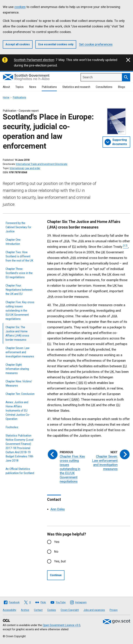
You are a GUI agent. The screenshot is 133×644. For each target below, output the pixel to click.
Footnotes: (12, 427)
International (17, 168)
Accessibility (10, 610)
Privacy (114, 610)
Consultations (104, 87)
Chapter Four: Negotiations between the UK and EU (19, 290)
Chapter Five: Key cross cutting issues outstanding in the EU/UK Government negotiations (20, 311)
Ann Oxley (58, 509)
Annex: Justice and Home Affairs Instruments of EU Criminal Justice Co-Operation (18, 411)
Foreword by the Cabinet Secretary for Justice (18, 227)
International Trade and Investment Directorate (42, 164)
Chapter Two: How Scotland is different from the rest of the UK (19, 256)
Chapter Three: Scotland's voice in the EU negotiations (19, 273)
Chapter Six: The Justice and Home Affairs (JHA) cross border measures (17, 333)
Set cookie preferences (96, 44)
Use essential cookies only (56, 44)
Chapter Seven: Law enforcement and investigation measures (20, 352)
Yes (57, 542)
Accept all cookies (18, 44)
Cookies (52, 610)
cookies (20, 7)
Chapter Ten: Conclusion (20, 394)
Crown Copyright (70, 610)
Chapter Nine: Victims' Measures (19, 383)
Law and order (33, 168)
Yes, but (60, 561)
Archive (25, 610)
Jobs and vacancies (94, 610)
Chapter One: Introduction (13, 242)
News (33, 87)
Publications (49, 87)
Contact (38, 610)
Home (6, 97)
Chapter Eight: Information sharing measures (17, 369)
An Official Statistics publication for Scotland (20, 471)
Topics (19, 87)
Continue (56, 575)
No (56, 552)
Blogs (121, 87)
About (6, 87)
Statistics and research (76, 87)
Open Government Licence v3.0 (61, 625)
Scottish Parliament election (34, 60)
